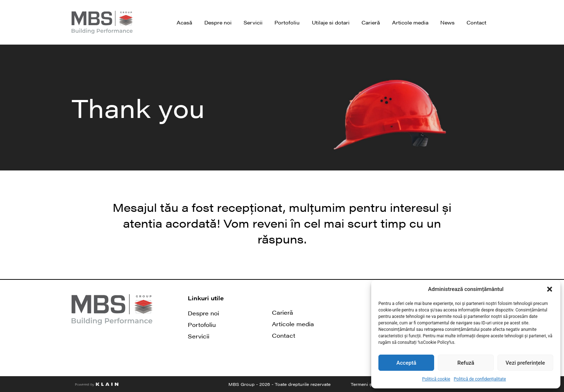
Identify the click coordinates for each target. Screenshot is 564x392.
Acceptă (406, 363)
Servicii (253, 22)
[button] (550, 289)
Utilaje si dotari (331, 22)
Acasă (184, 22)
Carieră (371, 22)
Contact (476, 22)
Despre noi (218, 22)
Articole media (410, 22)
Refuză (466, 363)
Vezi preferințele (526, 363)
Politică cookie (436, 379)
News (447, 22)
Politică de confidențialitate (480, 379)
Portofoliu (287, 22)
